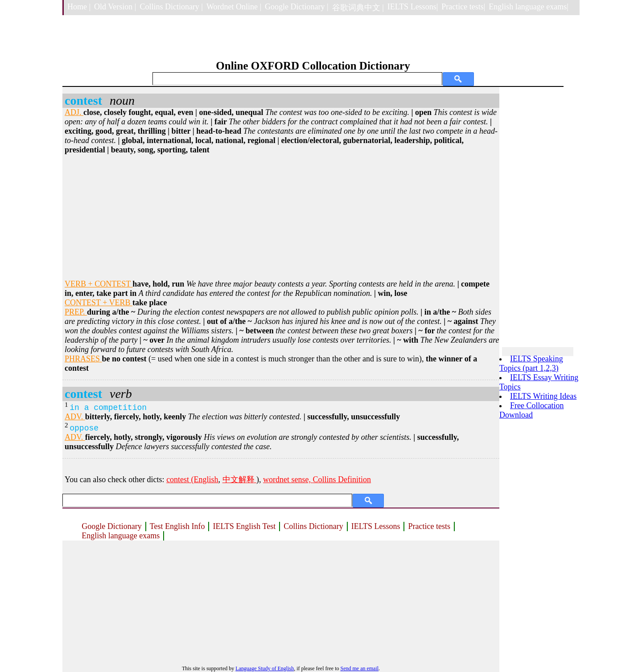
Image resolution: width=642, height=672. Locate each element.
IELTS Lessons (376, 526)
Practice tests (429, 526)
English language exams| (529, 7)
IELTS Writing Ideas (543, 396)
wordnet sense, (288, 479)
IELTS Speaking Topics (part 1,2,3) (531, 363)
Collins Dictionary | (171, 7)
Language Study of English (265, 668)
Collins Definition (342, 479)
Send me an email (359, 668)
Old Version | (115, 7)
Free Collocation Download (531, 410)
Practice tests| (463, 7)
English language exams (121, 536)
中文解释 (240, 479)
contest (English (192, 479)
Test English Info (177, 526)
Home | (79, 7)
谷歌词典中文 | (358, 8)
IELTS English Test (244, 526)
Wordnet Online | (234, 7)
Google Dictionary (111, 526)
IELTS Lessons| (413, 7)
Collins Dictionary (313, 526)
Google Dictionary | (297, 7)
